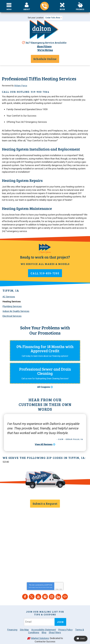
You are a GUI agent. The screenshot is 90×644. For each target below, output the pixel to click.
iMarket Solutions (40, 634)
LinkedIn (58, 593)
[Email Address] (40, 618)
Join (60, 618)
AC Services (9, 294)
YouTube (38, 593)
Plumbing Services (12, 304)
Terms (61, 585)
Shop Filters (44, 46)
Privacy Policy (38, 583)
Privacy (57, 585)
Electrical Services (12, 313)
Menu (9, 9)
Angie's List (65, 593)
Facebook (25, 593)
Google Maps (45, 593)
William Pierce (21, 85)
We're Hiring (45, 50)
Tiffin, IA (11, 288)
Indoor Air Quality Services (16, 308)
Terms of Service (46, 583)
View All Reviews (44, 442)
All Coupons (44, 385)
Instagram (52, 593)
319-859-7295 (44, 6)
